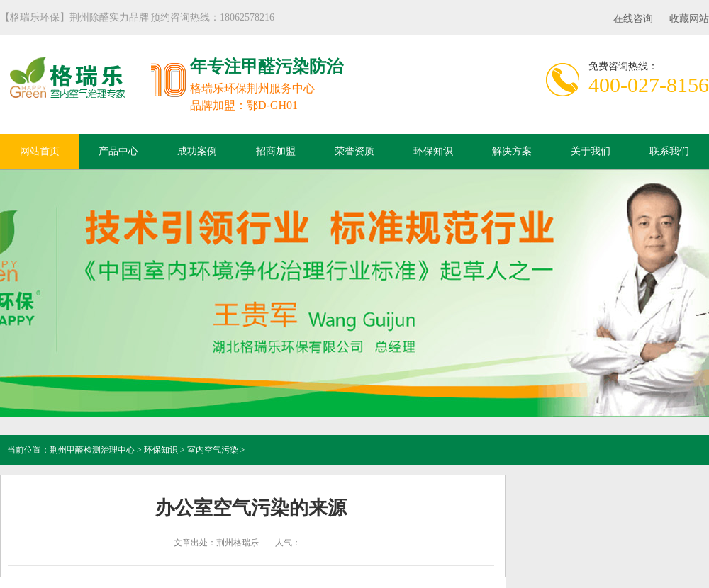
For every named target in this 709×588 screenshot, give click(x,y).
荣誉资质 (354, 151)
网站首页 (40, 151)
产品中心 (118, 151)
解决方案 (512, 151)
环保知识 (433, 151)
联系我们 (669, 151)
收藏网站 (689, 19)
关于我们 (591, 151)
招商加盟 (276, 151)
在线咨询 (633, 19)
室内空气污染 (213, 450)
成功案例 (197, 151)
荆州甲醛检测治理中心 (92, 450)
